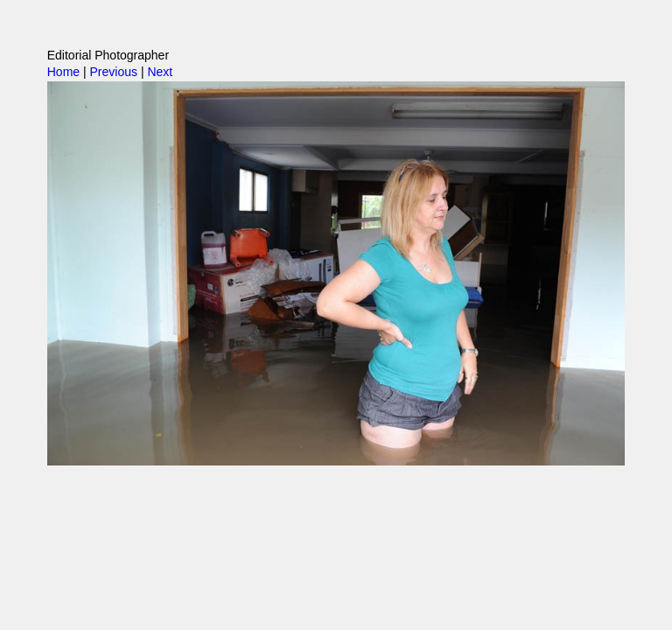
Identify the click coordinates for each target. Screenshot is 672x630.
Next (160, 72)
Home (63, 72)
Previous (114, 72)
